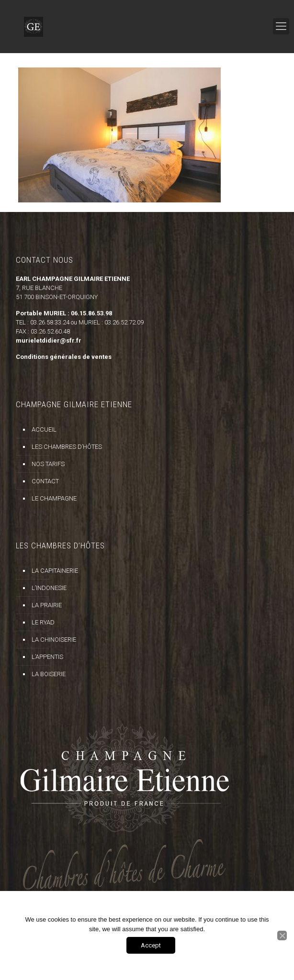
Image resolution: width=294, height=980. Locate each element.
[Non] (282, 935)
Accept (151, 945)
